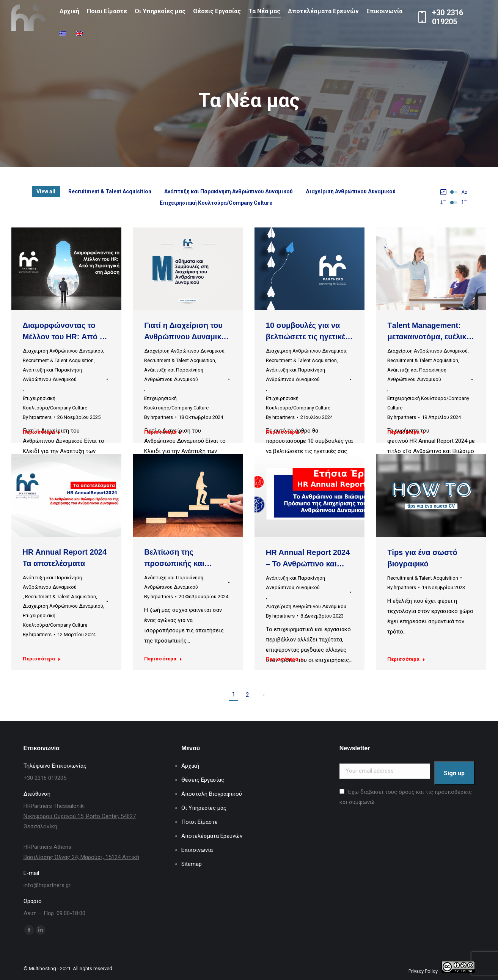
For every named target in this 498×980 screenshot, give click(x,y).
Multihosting (42, 968)
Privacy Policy (423, 971)
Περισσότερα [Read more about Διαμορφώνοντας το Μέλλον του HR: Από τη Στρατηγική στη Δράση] (42, 432)
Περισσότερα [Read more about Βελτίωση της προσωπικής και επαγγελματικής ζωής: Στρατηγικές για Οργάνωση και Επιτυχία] (163, 659)
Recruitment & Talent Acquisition (58, 360)
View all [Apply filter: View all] (46, 191)
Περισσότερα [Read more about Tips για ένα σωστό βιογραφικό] (406, 659)
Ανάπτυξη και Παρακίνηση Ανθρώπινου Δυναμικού (52, 375)
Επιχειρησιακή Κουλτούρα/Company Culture (55, 403)
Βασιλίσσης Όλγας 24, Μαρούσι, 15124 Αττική (81, 857)
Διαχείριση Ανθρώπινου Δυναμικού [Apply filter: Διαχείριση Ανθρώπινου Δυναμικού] (351, 191)
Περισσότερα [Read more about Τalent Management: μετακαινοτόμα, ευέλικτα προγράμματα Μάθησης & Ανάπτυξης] (406, 432)
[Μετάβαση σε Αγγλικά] (80, 34)
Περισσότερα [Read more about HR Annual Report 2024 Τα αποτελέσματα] (42, 659)
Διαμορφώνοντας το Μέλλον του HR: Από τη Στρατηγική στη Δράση (65, 337)
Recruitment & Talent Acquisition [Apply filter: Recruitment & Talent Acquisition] (110, 191)
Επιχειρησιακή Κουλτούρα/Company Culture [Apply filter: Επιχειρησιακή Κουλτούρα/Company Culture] (216, 203)
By (37, 417)
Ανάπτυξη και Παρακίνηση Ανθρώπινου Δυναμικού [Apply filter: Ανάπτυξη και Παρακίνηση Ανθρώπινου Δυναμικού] (229, 191)
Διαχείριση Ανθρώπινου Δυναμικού (63, 351)
